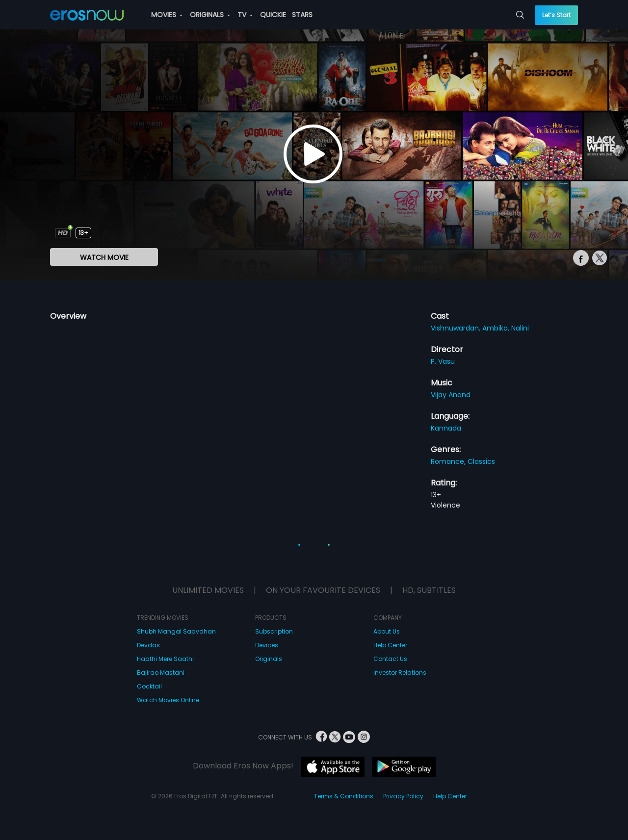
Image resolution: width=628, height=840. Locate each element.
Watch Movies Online (168, 700)
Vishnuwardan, (457, 328)
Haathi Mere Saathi (165, 659)
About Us (387, 631)
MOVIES (167, 15)
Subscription (274, 631)
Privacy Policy (403, 796)
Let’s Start (556, 15)
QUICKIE (273, 15)
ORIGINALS (210, 15)
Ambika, (497, 328)
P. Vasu (443, 361)
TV (245, 15)
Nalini (520, 328)
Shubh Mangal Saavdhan (176, 631)
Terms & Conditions (344, 796)
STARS (302, 15)
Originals (269, 659)
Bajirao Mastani (161, 673)
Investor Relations (400, 673)
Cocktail (149, 686)
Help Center (390, 645)
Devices (267, 645)
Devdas (148, 645)
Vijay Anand (451, 395)
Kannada (446, 428)
